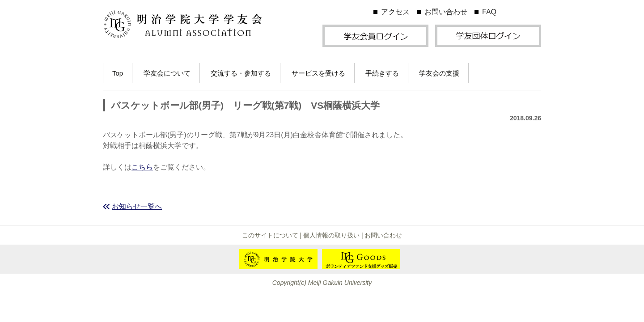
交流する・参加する (241, 73)
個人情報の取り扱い (331, 235)
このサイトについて (270, 235)
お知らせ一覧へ (137, 206)
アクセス (395, 12)
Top (118, 73)
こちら (142, 167)
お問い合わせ (446, 12)
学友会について (167, 73)
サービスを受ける (318, 73)
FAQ (489, 12)
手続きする (382, 73)
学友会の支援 (439, 73)
